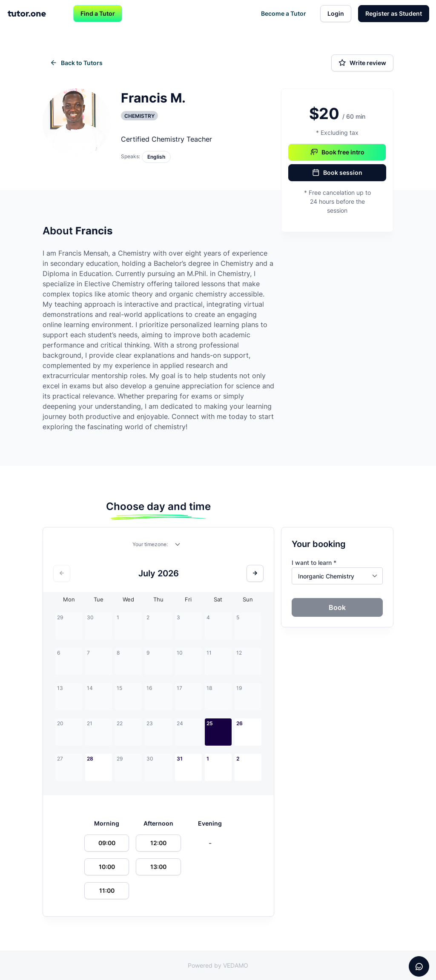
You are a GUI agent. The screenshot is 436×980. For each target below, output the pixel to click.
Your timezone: (150, 544)
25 (210, 723)
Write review (362, 63)
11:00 (107, 890)
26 (240, 723)
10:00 (107, 867)
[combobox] (178, 546)
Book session (337, 173)
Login (336, 13)
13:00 (158, 867)
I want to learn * (314, 563)
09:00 (107, 843)
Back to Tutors (76, 63)
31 (180, 759)
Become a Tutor (284, 13)
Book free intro (337, 152)
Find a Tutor (98, 13)
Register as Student (394, 13)
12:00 (158, 843)
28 (90, 759)
